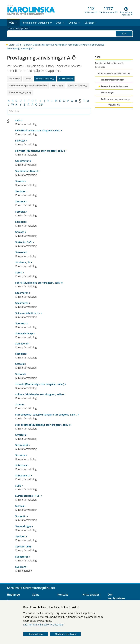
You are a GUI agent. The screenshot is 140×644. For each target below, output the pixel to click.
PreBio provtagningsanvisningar (116, 99)
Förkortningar (107, 93)
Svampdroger (23, 526)
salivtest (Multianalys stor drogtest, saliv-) (40, 151)
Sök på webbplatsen (20, 33)
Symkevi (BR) (23, 546)
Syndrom (21, 567)
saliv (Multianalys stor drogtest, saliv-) (38, 130)
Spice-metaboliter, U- (28, 313)
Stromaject (22, 445)
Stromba (20, 455)
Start (11, 45)
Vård (18, 45)
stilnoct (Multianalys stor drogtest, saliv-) (40, 394)
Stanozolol (21, 344)
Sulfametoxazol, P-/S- (28, 496)
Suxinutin (21, 516)
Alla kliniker (14, 79)
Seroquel (21, 222)
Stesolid (20, 364)
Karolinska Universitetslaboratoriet (86, 45)
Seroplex (20, 212)
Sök (124, 33)
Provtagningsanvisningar (20, 49)
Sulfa (18, 486)
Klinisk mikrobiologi (78, 86)
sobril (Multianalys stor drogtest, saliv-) (38, 283)
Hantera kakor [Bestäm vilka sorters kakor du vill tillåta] (36, 634)
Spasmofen (22, 293)
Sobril (19, 272)
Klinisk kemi (58, 86)
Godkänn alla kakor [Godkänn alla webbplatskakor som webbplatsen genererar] (66, 634)
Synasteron (22, 557)
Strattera (21, 435)
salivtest (20, 141)
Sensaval (20, 201)
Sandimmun (22, 161)
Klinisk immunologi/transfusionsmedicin (28, 86)
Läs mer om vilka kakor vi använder (44, 625)
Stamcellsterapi (24, 333)
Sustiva (20, 506)
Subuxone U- (23, 475)
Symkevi (20, 536)
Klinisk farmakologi (45, 79)
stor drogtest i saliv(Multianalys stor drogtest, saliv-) (46, 415)
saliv (18, 120)
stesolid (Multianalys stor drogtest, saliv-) (40, 384)
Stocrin (19, 404)
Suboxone (21, 465)
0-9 (41, 105)
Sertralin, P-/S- (24, 242)
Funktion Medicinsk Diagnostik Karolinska (44, 45)
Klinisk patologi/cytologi (20, 93)
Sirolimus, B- (23, 262)
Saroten (20, 181)
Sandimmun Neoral (27, 171)
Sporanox (21, 323)
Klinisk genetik (66, 79)
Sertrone (20, 252)
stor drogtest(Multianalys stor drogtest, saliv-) (43, 425)
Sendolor (21, 191)
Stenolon (21, 354)
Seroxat (20, 232)
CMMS (28, 79)
